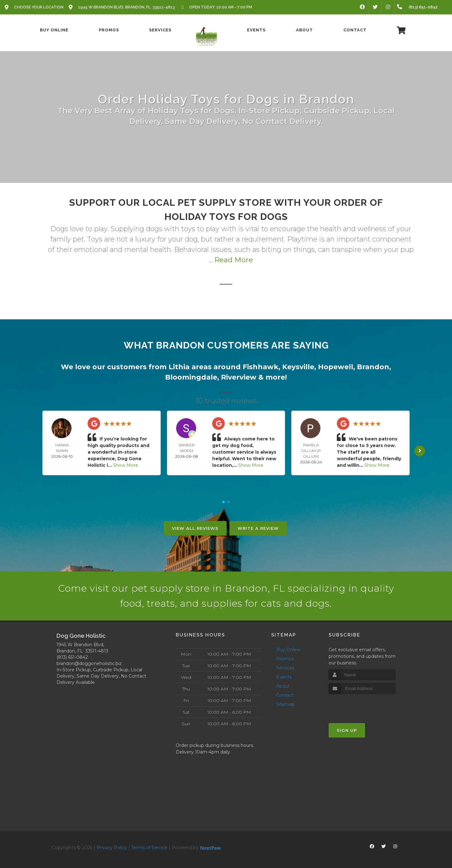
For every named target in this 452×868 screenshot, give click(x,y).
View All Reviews (195, 528)
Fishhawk (261, 367)
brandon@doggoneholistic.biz (89, 663)
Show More (126, 465)
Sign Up (347, 730)
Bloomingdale (191, 377)
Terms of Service (149, 848)
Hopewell (336, 367)
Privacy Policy (112, 848)
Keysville (298, 367)
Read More (234, 260)
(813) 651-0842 (72, 657)
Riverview (239, 377)
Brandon (373, 367)
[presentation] (362, 706)
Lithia (179, 367)
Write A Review (258, 528)
